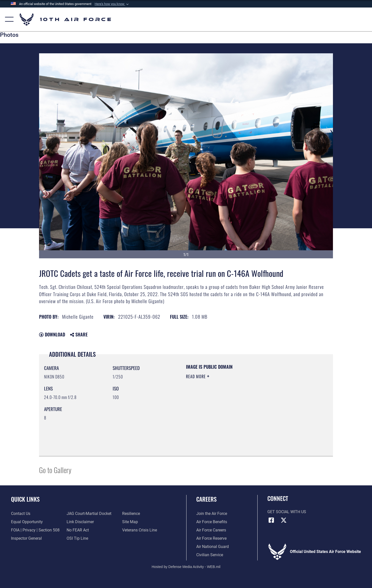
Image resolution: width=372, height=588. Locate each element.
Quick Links (25, 499)
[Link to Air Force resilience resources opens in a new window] (131, 514)
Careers (206, 499)
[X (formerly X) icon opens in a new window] (284, 520)
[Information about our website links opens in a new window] (80, 522)
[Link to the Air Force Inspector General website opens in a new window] (26, 538)
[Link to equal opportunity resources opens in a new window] (27, 522)
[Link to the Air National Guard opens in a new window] (213, 547)
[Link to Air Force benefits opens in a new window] (212, 522)
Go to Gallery (55, 470)
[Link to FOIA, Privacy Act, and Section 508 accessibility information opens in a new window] (35, 530)
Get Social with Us (287, 512)
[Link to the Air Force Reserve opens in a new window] (211, 538)
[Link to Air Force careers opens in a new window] (211, 530)
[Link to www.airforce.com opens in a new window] (212, 514)
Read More (197, 376)
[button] (112, 4)
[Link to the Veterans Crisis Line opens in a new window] (140, 530)
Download (52, 334)
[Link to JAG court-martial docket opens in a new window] (89, 514)
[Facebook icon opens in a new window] (271, 520)
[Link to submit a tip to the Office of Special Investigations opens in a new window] (77, 538)
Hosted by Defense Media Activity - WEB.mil (186, 567)
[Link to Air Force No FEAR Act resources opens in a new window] (78, 530)
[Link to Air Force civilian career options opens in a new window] (210, 555)
